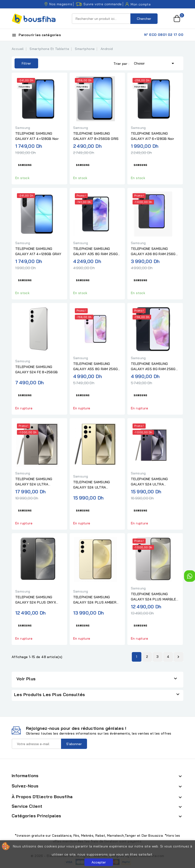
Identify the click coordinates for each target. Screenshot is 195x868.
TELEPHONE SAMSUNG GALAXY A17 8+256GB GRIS (96, 136)
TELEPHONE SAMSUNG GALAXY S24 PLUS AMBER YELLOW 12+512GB (95, 600)
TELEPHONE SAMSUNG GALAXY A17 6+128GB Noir (152, 136)
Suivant (178, 657)
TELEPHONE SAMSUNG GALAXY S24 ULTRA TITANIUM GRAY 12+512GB (37, 482)
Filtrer (23, 63)
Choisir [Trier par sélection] (155, 63)
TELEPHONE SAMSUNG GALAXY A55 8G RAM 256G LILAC (96, 367)
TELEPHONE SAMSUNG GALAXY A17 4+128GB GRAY (38, 251)
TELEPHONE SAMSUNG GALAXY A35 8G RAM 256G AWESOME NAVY (96, 252)
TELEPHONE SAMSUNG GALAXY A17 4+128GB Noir (37, 136)
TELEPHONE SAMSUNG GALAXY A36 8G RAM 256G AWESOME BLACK (153, 252)
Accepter (99, 862)
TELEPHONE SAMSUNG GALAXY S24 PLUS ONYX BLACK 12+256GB (36, 600)
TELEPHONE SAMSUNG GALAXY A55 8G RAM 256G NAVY (153, 367)
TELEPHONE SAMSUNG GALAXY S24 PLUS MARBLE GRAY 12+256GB (154, 597)
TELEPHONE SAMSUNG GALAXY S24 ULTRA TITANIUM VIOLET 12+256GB (154, 482)
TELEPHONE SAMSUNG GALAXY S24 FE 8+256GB (36, 369)
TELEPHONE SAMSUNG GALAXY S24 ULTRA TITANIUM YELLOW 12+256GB (97, 485)
